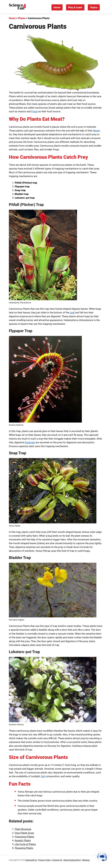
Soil (43, 776)
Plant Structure (23, 829)
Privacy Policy (44, 860)
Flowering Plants (24, 848)
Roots (97, 131)
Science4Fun (31, 860)
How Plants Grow (24, 833)
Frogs (34, 111)
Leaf (72, 313)
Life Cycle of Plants (25, 844)
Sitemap (86, 860)
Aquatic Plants (23, 840)
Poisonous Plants (24, 837)
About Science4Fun (72, 860)
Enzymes (30, 442)
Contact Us (57, 860)
